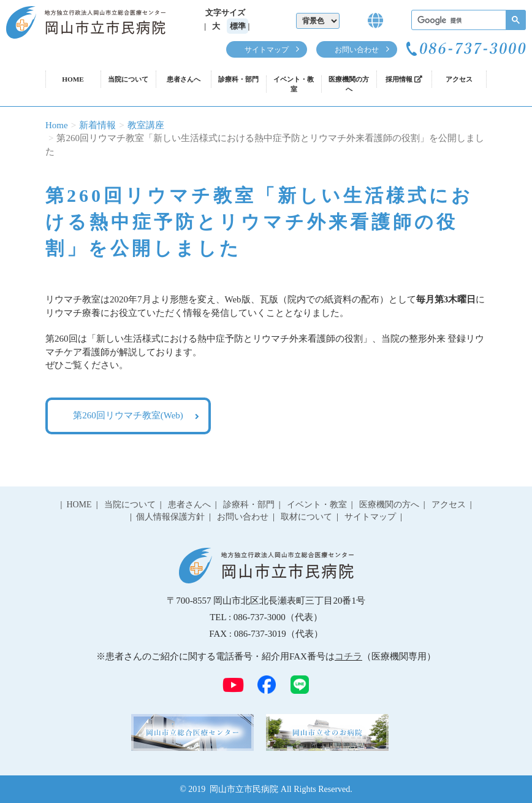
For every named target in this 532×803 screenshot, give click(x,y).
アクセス (459, 79)
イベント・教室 (294, 84)
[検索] (467, 21)
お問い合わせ (357, 50)
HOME (73, 79)
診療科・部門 (238, 79)
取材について (306, 517)
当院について (128, 79)
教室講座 (146, 125)
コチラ (348, 656)
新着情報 (97, 125)
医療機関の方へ (349, 84)
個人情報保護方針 (170, 517)
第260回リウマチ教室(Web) (128, 415)
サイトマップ (267, 50)
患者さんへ (184, 79)
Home (57, 125)
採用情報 (404, 79)
